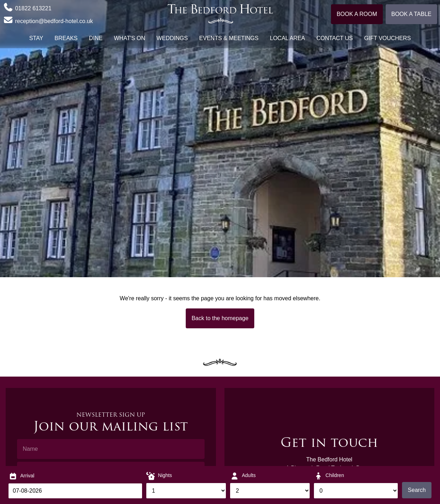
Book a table (411, 14)
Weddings (172, 38)
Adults (249, 475)
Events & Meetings (229, 38)
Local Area (287, 38)
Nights (165, 475)
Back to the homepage (220, 318)
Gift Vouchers (388, 38)
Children (335, 475)
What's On (130, 38)
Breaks (66, 38)
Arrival (27, 476)
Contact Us (335, 38)
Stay (36, 38)
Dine (96, 38)
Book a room (357, 14)
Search (417, 490)
